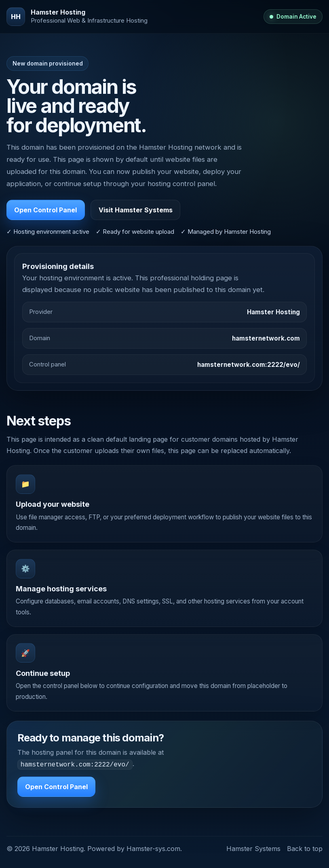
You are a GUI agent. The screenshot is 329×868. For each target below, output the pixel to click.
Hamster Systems (253, 848)
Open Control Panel (45, 210)
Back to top (305, 848)
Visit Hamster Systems (136, 210)
